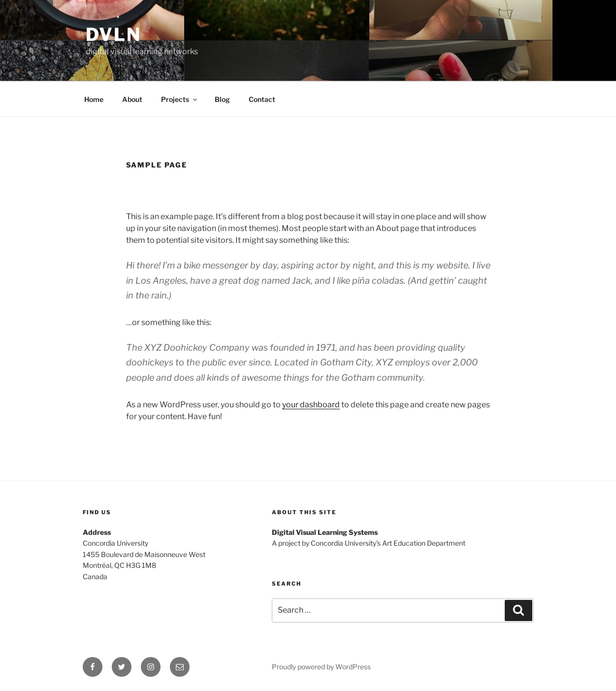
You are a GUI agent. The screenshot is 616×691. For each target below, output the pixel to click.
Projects (180, 99)
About (132, 99)
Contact (262, 99)
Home (94, 99)
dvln (114, 34)
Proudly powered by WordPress (321, 667)
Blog (222, 99)
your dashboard (311, 405)
